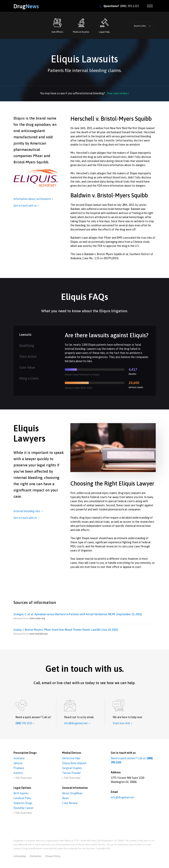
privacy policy (53, 856)
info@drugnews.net (123, 797)
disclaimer (36, 856)
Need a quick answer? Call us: (132, 760)
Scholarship (20, 856)
